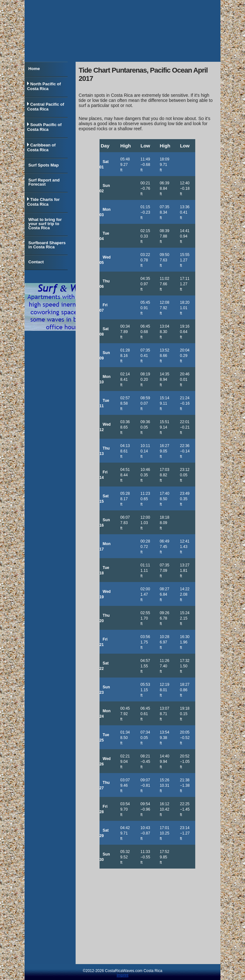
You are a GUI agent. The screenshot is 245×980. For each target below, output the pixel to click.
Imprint (123, 975)
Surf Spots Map (44, 165)
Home (34, 69)
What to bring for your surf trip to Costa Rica (45, 224)
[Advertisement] (147, 916)
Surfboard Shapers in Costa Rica (47, 245)
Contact (36, 262)
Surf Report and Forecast (44, 182)
